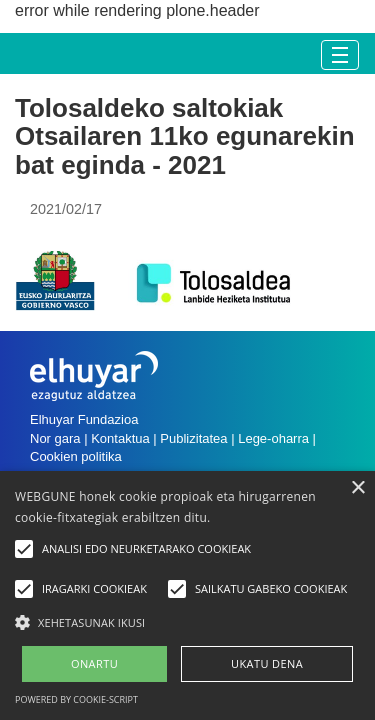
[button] (187, 621)
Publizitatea (193, 438)
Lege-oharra (273, 438)
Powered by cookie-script (76, 699)
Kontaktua (120, 438)
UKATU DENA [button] (267, 663)
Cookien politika (76, 456)
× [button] (357, 488)
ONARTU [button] (94, 663)
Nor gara (55, 438)
